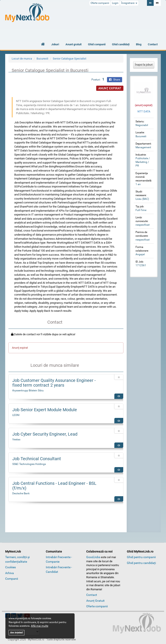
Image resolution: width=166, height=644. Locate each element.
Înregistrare (129, 3)
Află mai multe (40, 626)
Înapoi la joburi (144, 65)
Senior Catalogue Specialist (69, 59)
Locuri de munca (22, 59)
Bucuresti (42, 59)
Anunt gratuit (73, 44)
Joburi (55, 44)
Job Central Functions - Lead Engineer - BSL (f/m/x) (54, 486)
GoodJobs (93, 557)
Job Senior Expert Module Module (45, 410)
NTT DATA (144, 111)
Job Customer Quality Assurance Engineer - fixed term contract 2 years (54, 383)
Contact (153, 44)
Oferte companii (100, 3)
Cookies (10, 567)
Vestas (16, 439)
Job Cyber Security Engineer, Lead (45, 434)
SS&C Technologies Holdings (29, 464)
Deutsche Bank (21, 493)
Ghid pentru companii (141, 557)
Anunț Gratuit (95, 601)
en (157, 3)
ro (150, 3)
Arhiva (10, 573)
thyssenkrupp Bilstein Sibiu (28, 390)
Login (115, 3)
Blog (139, 44)
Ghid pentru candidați (141, 563)
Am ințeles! (17, 633)
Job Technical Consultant (37, 459)
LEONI (16, 415)
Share (115, 80)
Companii (12, 579)
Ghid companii (97, 44)
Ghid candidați (121, 44)
